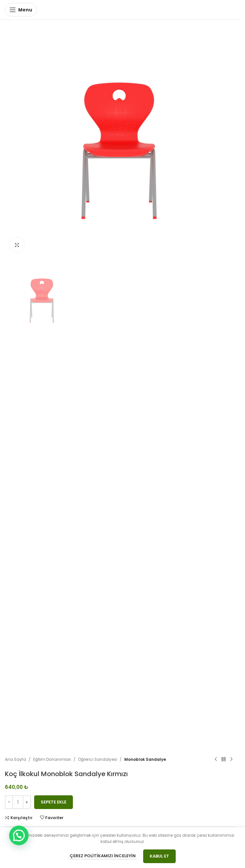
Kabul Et (159, 856)
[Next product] (231, 759)
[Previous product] (216, 759)
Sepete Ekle (54, 802)
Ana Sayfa (15, 759)
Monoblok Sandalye (145, 759)
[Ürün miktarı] (18, 802)
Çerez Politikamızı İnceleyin (103, 856)
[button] (19, 835)
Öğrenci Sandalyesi (98, 759)
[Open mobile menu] (21, 10)
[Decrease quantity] (9, 802)
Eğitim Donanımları (52, 759)
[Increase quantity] (27, 802)
